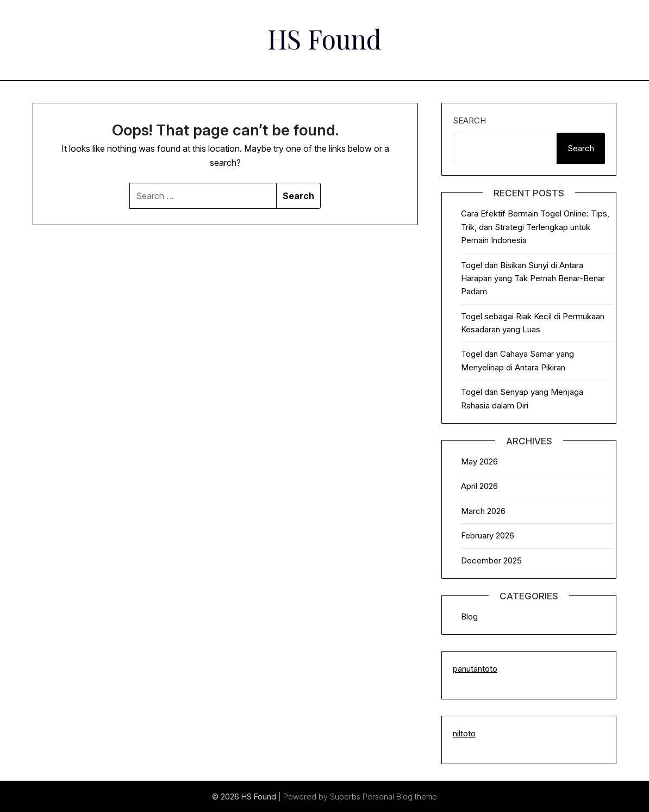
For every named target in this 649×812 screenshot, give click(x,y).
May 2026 (479, 461)
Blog (469, 616)
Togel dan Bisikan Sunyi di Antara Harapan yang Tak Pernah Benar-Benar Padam (533, 278)
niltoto (464, 733)
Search (469, 120)
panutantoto (475, 669)
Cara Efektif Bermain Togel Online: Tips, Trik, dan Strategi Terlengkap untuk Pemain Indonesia (535, 227)
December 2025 (491, 560)
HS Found (324, 39)
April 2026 (479, 486)
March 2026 (483, 511)
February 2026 (488, 535)
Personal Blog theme (400, 796)
